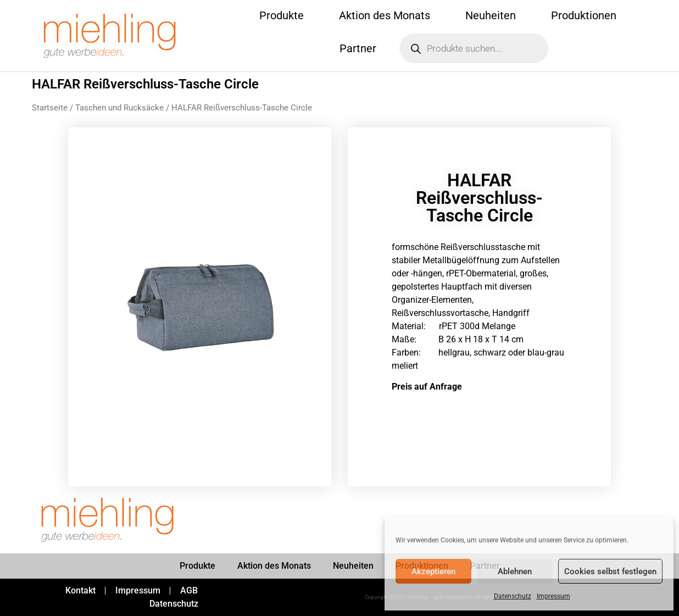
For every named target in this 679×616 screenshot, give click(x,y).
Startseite (50, 108)
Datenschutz (513, 596)
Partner (358, 48)
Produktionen (584, 15)
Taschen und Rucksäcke (119, 108)
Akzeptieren (433, 571)
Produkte (282, 15)
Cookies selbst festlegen (610, 571)
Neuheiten (491, 15)
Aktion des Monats (385, 15)
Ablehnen (515, 571)
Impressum (553, 596)
